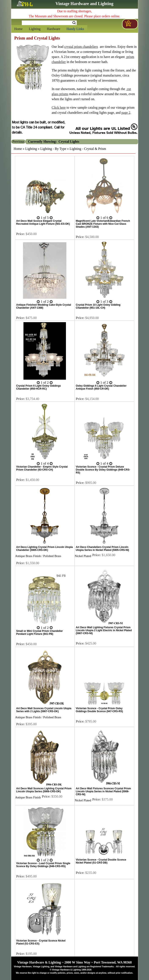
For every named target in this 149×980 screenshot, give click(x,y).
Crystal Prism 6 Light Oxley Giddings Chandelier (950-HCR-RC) (39, 387)
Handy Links (75, 29)
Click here (59, 107)
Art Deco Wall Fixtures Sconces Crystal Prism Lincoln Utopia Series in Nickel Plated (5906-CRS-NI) (103, 791)
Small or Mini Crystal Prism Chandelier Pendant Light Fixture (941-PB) (40, 632)
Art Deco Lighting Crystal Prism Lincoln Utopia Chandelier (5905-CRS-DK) (45, 549)
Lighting (35, 29)
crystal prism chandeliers (81, 47)
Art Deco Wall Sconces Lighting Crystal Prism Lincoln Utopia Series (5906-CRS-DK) (44, 790)
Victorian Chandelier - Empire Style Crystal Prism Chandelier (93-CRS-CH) (42, 468)
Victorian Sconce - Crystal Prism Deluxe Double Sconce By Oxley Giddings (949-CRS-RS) (103, 470)
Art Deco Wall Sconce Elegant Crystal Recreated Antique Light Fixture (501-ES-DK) (43, 222)
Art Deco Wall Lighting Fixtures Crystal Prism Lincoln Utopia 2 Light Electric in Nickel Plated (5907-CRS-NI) (104, 630)
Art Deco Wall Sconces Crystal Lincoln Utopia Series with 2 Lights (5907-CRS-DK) (44, 710)
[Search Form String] (49, 23)
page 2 (126, 113)
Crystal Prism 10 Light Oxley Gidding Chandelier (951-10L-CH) (98, 306)
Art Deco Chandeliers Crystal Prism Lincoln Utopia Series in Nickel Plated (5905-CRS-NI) (103, 549)
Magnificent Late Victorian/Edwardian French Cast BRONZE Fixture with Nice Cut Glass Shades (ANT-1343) (103, 224)
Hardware (54, 29)
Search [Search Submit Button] (74, 23)
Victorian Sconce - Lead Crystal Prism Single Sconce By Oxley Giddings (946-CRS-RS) (43, 865)
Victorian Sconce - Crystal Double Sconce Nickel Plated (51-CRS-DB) (101, 861)
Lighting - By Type (53, 149)
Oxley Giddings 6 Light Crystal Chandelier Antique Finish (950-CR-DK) (101, 387)
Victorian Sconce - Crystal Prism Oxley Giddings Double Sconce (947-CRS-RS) (99, 710)
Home (18, 29)
